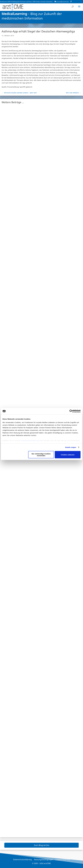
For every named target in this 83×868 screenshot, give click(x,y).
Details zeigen (71, 447)
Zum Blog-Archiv (42, 845)
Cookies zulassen (68, 455)
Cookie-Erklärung (63, 860)
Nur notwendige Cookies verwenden (41, 455)
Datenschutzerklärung (30, 441)
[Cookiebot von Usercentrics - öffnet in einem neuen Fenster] (71, 411)
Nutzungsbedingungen (44, 860)
